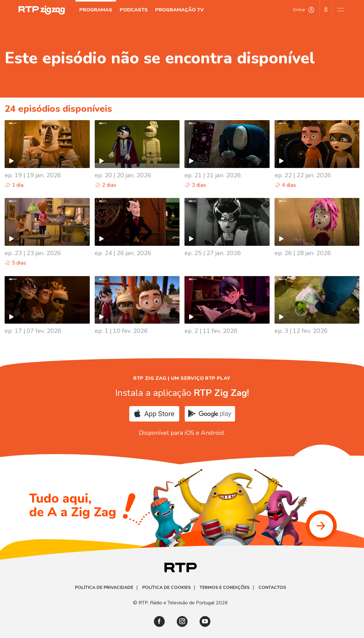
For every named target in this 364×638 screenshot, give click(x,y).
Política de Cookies (166, 588)
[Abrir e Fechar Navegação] (341, 9)
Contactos (272, 588)
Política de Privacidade (104, 588)
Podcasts (134, 10)
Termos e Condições (225, 588)
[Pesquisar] (326, 9)
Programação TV (180, 10)
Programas (96, 10)
